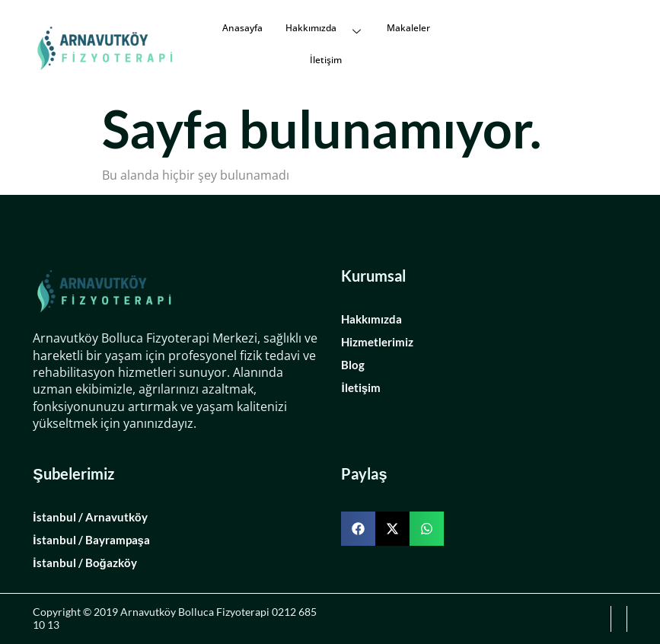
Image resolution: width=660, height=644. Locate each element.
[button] (358, 529)
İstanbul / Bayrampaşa (91, 540)
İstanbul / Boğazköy (84, 563)
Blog (353, 365)
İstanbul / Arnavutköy (90, 517)
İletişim (326, 60)
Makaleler (408, 28)
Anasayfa (242, 28)
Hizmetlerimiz (377, 342)
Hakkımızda (325, 28)
